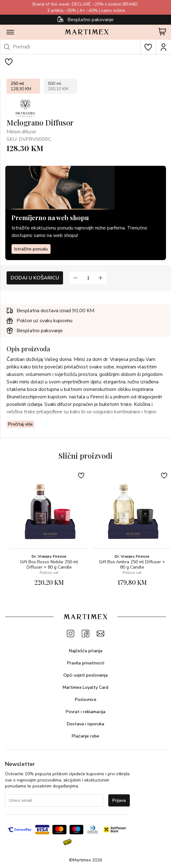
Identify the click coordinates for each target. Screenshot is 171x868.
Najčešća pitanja (86, 651)
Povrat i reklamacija (86, 712)
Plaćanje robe (85, 736)
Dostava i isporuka (85, 724)
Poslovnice (86, 700)
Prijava (119, 800)
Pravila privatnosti (86, 663)
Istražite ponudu (31, 249)
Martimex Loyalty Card (85, 687)
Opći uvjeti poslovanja (85, 675)
